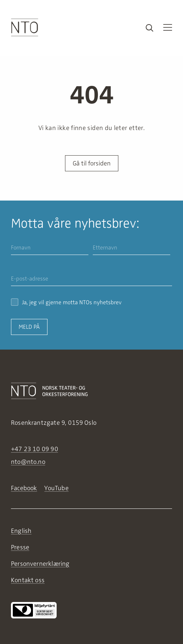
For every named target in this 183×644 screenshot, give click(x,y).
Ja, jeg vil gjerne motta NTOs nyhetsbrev (66, 302)
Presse (20, 547)
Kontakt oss (28, 580)
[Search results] (150, 27)
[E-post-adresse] (91, 279)
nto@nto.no (28, 462)
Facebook (24, 488)
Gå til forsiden (92, 163)
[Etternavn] (131, 248)
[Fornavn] (50, 248)
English (21, 531)
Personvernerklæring (40, 564)
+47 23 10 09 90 (35, 449)
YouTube (56, 488)
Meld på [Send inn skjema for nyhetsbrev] (29, 327)
